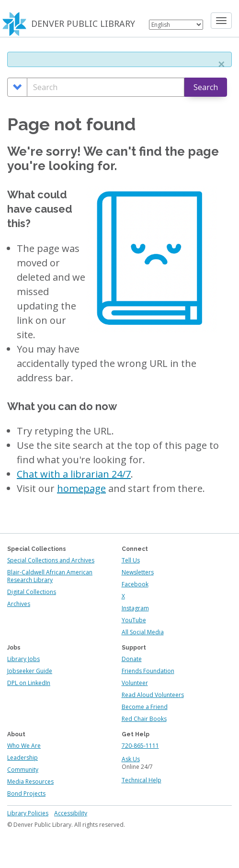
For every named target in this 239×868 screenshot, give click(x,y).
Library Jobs (23, 659)
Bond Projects (26, 794)
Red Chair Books (144, 719)
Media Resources (30, 782)
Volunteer (135, 683)
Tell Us (131, 560)
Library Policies (28, 813)
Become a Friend (145, 707)
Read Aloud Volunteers (153, 695)
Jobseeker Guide (30, 671)
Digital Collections (32, 592)
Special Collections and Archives (51, 560)
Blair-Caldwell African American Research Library (50, 576)
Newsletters (138, 572)
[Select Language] (176, 25)
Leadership (23, 758)
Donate (132, 659)
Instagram (135, 608)
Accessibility (71, 813)
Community (23, 770)
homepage (81, 488)
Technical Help (142, 780)
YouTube (134, 620)
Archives (19, 604)
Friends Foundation (148, 671)
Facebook (135, 584)
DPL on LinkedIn (29, 683)
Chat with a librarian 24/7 (74, 474)
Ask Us (131, 759)
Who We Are (24, 746)
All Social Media (143, 632)
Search (206, 87)
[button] (221, 64)
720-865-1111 (140, 746)
